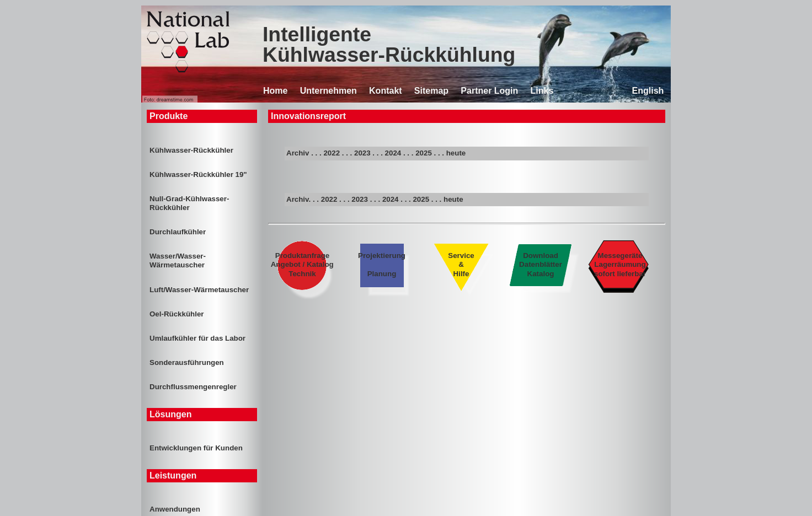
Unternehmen (328, 91)
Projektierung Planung (382, 264)
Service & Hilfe (461, 264)
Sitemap (431, 91)
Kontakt (386, 91)
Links (542, 91)
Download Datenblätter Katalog (540, 264)
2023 (362, 153)
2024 (393, 153)
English (648, 91)
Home (275, 91)
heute (456, 153)
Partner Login (489, 91)
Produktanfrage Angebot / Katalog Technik (303, 264)
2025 (424, 153)
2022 (332, 153)
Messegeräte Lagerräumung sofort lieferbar (620, 264)
